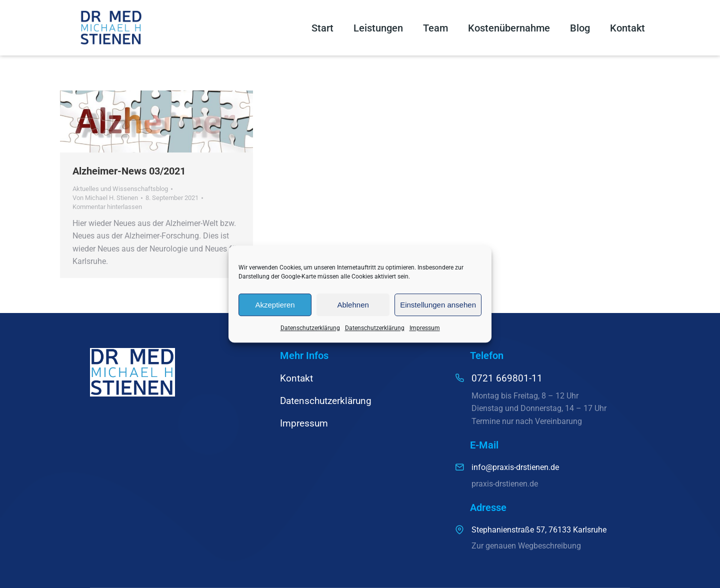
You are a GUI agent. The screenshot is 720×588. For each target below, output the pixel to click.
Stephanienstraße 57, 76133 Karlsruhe (539, 530)
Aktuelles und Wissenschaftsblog (120, 189)
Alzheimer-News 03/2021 (129, 171)
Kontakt (627, 28)
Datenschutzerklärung (310, 328)
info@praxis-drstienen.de (515, 467)
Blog (580, 28)
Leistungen (378, 28)
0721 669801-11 (507, 378)
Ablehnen (353, 305)
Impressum (425, 328)
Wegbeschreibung (549, 546)
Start (322, 28)
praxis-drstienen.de (505, 484)
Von (105, 198)
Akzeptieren (275, 305)
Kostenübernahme (509, 28)
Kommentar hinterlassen (107, 207)
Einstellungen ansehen (438, 305)
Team (435, 28)
